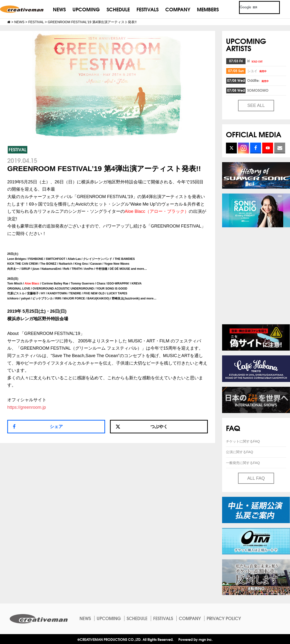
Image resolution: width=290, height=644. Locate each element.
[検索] (254, 7)
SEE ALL (256, 105)
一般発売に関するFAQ (243, 463)
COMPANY (178, 9)
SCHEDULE (118, 9)
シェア (56, 427)
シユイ (257, 71)
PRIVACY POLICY (224, 618)
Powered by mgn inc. (196, 639)
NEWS (59, 9)
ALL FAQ (256, 478)
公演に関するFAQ (239, 452)
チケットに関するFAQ (243, 441)
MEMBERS (208, 9)
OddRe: (258, 80)
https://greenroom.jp (27, 407)
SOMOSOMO (258, 90)
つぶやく (142, 427)
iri (255, 61)
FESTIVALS (148, 9)
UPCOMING (86, 9)
